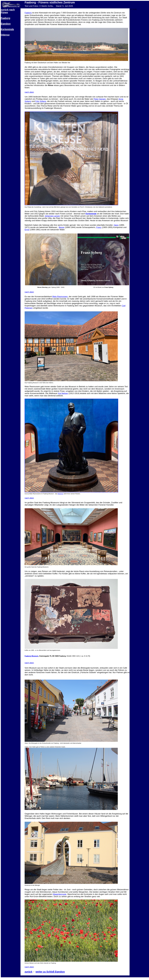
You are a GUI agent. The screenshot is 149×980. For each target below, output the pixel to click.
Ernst (27, 230)
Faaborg (6, 18)
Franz (99, 227)
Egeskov (6, 24)
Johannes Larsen (52, 216)
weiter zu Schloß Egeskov (50, 972)
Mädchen (60, 494)
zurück (28, 972)
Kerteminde (7, 29)
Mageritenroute (60, 894)
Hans (116, 225)
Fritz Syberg (41, 101)
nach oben (29, 92)
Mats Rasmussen (60, 297)
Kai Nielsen (63, 393)
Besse (62, 227)
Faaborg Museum (31, 656)
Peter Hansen (100, 99)
